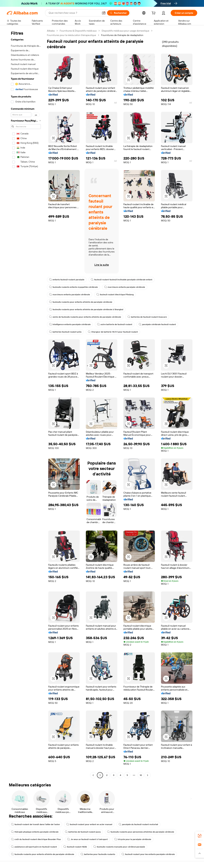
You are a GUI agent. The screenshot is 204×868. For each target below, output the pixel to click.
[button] (104, 13)
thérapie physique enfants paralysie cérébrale (35, 832)
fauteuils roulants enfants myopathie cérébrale (73, 287)
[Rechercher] (118, 13)
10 (141, 775)
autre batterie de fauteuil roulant (115, 324)
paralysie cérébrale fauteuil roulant (157, 324)
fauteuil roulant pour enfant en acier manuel (89, 824)
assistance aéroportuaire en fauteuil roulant (34, 847)
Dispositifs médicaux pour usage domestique (125, 31)
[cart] (154, 13)
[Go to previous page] (93, 775)
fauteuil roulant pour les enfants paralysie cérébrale (148, 854)
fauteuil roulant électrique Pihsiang (115, 295)
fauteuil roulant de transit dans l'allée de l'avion (35, 824)
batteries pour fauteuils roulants (98, 854)
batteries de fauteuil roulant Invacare (147, 317)
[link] (200, 836)
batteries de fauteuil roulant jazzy (83, 832)
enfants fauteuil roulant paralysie (67, 280)
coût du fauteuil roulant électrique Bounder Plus (36, 839)
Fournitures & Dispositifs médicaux (78, 31)
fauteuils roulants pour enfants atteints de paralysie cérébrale (81, 302)
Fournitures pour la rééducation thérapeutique (71, 35)
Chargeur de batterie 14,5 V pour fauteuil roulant (113, 332)
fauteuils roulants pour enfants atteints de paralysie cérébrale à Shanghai (86, 309)
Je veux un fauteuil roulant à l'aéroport (87, 839)
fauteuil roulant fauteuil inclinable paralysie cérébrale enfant (122, 280)
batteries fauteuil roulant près (65, 332)
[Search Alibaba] (74, 13)
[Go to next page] (148, 775)
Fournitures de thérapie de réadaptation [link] (122, 35)
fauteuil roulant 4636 (75, 847)
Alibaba (51, 31)
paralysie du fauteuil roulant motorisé (138, 824)
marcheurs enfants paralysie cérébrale (125, 287)
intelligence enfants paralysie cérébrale (70, 324)
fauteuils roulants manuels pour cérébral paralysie (119, 847)
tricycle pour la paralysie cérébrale (133, 839)
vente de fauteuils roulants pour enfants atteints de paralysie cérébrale (85, 317)
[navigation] (26, 403)
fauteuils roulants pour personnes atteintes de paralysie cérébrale (141, 832)
